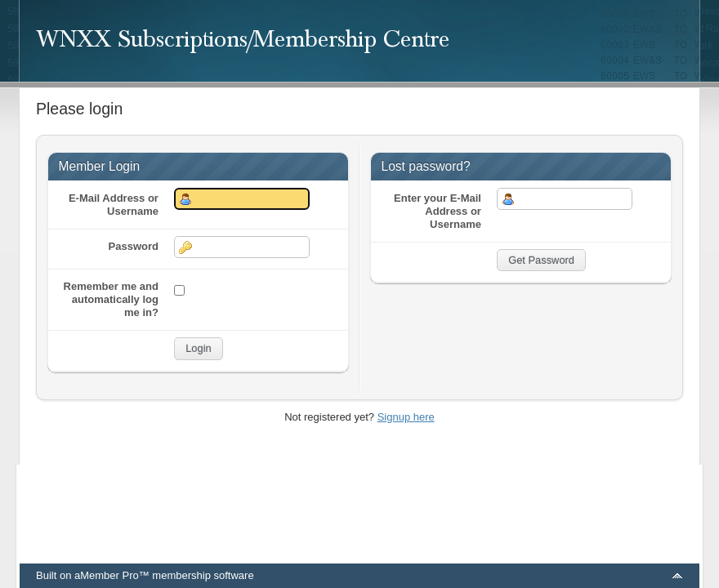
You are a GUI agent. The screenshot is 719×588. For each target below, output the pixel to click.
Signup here (406, 417)
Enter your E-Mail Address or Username (438, 211)
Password (134, 246)
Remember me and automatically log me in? (111, 299)
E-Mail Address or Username (114, 205)
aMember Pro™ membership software (164, 575)
